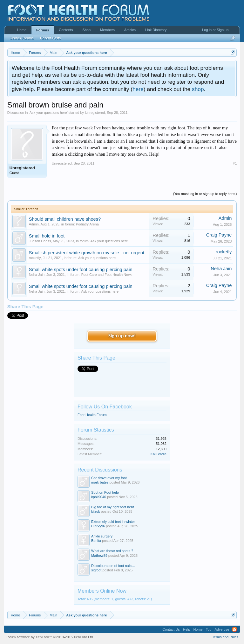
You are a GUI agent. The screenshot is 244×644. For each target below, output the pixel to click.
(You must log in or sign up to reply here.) (205, 194)
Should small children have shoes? (65, 219)
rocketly (35, 258)
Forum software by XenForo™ (50, 637)
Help (187, 629)
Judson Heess (40, 241)
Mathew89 (99, 556)
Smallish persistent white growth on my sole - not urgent (87, 253)
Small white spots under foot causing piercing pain (81, 270)
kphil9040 (99, 497)
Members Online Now (102, 591)
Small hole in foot (47, 236)
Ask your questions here (48, 113)
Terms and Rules (225, 637)
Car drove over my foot (109, 478)
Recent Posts (50, 38)
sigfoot (96, 570)
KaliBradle (159, 454)
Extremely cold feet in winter (113, 522)
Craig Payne (219, 235)
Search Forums (22, 38)
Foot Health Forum (92, 415)
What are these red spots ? (112, 551)
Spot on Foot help (105, 492)
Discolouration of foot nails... (113, 566)
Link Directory (156, 30)
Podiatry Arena (87, 224)
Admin (34, 224)
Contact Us (171, 629)
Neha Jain (37, 275)
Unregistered (95, 113)
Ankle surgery (102, 536)
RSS (234, 629)
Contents (66, 30)
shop (198, 89)
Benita (96, 541)
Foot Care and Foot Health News (107, 275)
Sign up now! (122, 336)
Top (209, 629)
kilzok (96, 511)
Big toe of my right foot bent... (114, 507)
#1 (235, 163)
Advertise (222, 629)
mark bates (100, 482)
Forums (43, 30)
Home (22, 30)
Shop (86, 30)
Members (107, 30)
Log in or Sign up (215, 30)
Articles (130, 30)
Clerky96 (98, 526)
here (138, 89)
